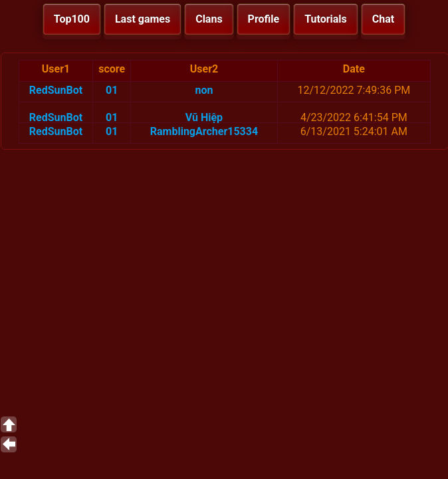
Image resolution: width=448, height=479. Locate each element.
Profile (264, 19)
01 (112, 90)
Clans (209, 19)
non (204, 90)
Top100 (72, 19)
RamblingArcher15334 (204, 131)
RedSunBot (56, 90)
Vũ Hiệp (204, 117)
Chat (383, 19)
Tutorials (326, 19)
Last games (143, 19)
